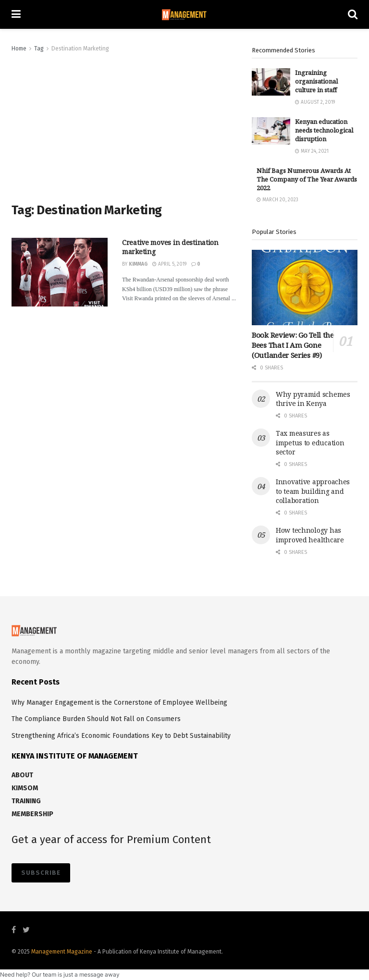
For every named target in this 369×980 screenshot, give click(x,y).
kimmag (138, 264)
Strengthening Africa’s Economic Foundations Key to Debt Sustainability (121, 736)
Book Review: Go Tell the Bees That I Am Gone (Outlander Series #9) (293, 345)
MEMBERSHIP (32, 814)
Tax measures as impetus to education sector (310, 442)
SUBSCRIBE (41, 873)
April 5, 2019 (169, 264)
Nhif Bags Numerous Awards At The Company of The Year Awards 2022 (307, 179)
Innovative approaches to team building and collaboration (313, 491)
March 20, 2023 (277, 200)
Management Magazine (62, 952)
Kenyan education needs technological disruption (324, 130)
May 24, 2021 (312, 151)
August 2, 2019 (315, 102)
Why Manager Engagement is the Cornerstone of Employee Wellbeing (119, 703)
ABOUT (22, 775)
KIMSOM (25, 788)
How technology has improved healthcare (310, 535)
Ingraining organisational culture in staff (316, 81)
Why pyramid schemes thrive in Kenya (313, 399)
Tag (39, 49)
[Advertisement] (124, 126)
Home (19, 49)
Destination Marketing (80, 49)
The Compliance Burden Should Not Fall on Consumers (96, 719)
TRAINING (26, 801)
